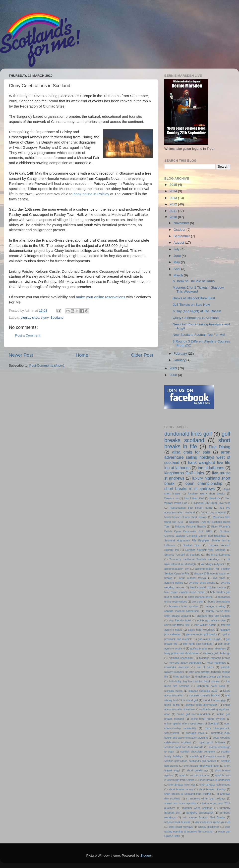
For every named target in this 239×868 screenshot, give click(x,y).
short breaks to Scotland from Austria (188, 794)
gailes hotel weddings (201, 630)
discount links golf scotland (213, 616)
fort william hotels (206, 625)
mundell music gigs (215, 700)
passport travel (195, 733)
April (177, 269)
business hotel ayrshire (184, 606)
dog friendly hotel (180, 620)
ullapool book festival (177, 822)
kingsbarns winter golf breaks (213, 677)
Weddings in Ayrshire (214, 564)
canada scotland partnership (182, 611)
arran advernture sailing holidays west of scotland (197, 457)
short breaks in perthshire (215, 780)
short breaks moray (181, 789)
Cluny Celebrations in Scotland (196, 318)
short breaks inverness (182, 785)
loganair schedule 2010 (203, 691)
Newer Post (21, 355)
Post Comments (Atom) (47, 365)
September (182, 236)
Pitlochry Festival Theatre (190, 527)
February (181, 354)
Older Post (142, 355)
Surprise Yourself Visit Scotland (206, 550)
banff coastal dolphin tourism (208, 587)
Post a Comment (28, 335)
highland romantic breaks (215, 658)
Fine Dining (220, 447)
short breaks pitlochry (212, 789)
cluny (45, 318)
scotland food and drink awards (184, 747)
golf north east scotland (198, 644)
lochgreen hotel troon (211, 686)
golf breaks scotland (197, 437)
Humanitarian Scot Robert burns (191, 508)
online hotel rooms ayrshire (208, 719)
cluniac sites (30, 318)
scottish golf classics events (207, 756)
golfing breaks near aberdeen (208, 648)
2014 (174, 191)
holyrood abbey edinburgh (185, 663)
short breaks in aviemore (194, 775)
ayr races (219, 578)
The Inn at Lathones (218, 555)
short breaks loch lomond (215, 785)
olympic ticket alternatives (201, 705)
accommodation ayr (177, 569)
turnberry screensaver (200, 813)
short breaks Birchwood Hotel (201, 766)
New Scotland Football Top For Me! (199, 335)
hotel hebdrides (216, 663)
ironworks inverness (177, 667)
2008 (174, 375)
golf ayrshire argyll (209, 639)
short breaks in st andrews (189, 489)
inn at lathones (211, 468)
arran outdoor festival (193, 578)
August (179, 243)
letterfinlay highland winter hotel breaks (194, 681)
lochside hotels (174, 691)
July (177, 249)
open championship (204, 483)
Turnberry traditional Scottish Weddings (195, 559)
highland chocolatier (181, 658)
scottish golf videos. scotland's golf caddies (190, 761)
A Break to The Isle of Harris (194, 281)
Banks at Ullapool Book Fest (194, 298)
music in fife (172, 705)
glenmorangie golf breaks (201, 634)
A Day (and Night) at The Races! (197, 311)
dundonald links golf (188, 434)
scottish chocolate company (198, 752)
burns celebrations (219, 602)
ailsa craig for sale (191, 452)
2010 (174, 217)
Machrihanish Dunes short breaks (185, 517)
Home (82, 355)
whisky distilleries (209, 827)
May (177, 262)
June (178, 256)
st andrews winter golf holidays (206, 798)
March (179, 275)
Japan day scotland (213, 512)
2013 (174, 198)
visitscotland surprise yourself (212, 822)
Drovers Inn (171, 498)
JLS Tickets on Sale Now (191, 305)
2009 (174, 368)
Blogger (146, 855)
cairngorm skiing (215, 606)
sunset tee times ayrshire (180, 803)
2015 (174, 185)
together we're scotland (197, 808)
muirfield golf (190, 700)
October (180, 230)
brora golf (198, 602)
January (180, 360)
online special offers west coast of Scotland (191, 723)
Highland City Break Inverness (212, 503)
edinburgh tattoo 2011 (177, 625)
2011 (174, 211)
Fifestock (215, 498)
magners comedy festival (204, 695)
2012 (174, 204)
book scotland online (200, 597)
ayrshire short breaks (202, 583)
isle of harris (205, 667)
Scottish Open (192, 545)
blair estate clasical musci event (184, 592)
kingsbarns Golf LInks (184, 473)
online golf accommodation (194, 714)
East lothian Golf (194, 498)
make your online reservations (101, 297)
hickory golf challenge (217, 653)
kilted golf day (181, 677)
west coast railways (181, 827)
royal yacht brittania (212, 742)
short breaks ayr (198, 770)
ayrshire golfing (174, 583)
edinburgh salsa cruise (211, 620)
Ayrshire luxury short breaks (206, 493)
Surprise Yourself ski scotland (182, 555)
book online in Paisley (91, 194)
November (182, 223)
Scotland (57, 318)
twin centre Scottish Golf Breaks (204, 817)
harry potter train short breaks (182, 653)
